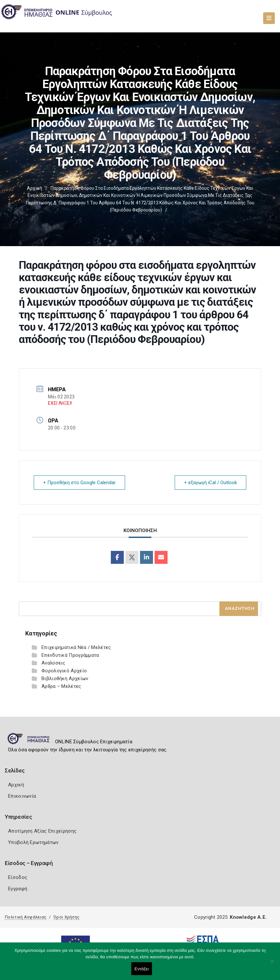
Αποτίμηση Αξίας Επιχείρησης (42, 831)
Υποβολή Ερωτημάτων (33, 842)
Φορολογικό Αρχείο (64, 671)
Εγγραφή (18, 889)
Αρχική (35, 188)
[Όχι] (272, 964)
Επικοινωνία (22, 796)
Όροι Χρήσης (66, 917)
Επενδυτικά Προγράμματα (70, 655)
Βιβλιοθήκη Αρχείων (65, 678)
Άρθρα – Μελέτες (61, 686)
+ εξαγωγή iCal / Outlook (210, 483)
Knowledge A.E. (248, 917)
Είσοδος (18, 877)
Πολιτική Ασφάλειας (26, 917)
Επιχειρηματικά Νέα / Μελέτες (76, 647)
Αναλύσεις (53, 663)
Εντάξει (142, 969)
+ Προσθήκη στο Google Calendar (79, 483)
